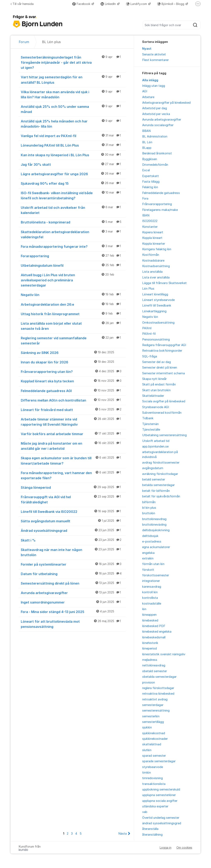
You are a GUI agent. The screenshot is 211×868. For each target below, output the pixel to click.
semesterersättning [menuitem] (156, 711)
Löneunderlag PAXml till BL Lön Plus (73, 145)
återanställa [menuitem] (150, 829)
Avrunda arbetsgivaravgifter (73, 593)
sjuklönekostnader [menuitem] (155, 739)
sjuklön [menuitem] (147, 727)
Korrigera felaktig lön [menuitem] (157, 249)
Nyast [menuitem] (147, 49)
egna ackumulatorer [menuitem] (156, 547)
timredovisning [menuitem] (152, 778)
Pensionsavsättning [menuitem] (156, 339)
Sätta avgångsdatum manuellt (73, 521)
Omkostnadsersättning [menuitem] (158, 323)
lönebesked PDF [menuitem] (154, 626)
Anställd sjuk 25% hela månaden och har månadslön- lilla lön (73, 124)
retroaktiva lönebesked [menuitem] (158, 694)
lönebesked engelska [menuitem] (157, 632)
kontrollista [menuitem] (150, 598)
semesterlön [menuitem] (151, 716)
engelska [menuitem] (148, 553)
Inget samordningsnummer (73, 602)
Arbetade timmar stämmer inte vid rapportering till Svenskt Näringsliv (73, 422)
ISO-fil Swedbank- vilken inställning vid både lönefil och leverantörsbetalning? (73, 195)
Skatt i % (73, 540)
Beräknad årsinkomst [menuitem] (157, 153)
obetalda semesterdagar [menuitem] (159, 677)
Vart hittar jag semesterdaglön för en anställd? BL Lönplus (73, 79)
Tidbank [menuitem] (148, 418)
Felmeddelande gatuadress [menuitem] (161, 193)
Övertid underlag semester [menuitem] (161, 818)
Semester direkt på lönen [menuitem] (160, 368)
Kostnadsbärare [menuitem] (153, 261)
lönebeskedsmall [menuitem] (154, 637)
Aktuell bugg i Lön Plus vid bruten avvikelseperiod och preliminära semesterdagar (73, 280)
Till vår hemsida (22, 4)
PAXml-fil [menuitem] (149, 334)
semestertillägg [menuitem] (153, 722)
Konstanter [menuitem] (150, 227)
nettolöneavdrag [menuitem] (154, 665)
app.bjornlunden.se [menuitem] (155, 446)
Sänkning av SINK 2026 (73, 352)
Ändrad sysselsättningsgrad (73, 530)
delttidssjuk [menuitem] (150, 536)
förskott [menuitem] (148, 570)
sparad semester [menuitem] (154, 756)
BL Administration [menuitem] (155, 136)
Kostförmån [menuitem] (151, 255)
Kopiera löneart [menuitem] (153, 232)
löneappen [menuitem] (149, 615)
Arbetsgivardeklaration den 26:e (73, 304)
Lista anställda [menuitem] (152, 272)
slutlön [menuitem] (147, 750)
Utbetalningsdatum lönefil (73, 265)
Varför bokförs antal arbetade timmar (73, 434)
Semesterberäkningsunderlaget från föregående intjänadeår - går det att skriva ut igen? (73, 62)
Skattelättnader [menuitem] (153, 396)
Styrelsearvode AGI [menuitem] (156, 407)
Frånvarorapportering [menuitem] (157, 204)
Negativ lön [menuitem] (150, 317)
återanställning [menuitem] (152, 835)
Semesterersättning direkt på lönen (73, 583)
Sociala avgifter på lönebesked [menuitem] (164, 401)
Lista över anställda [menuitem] (156, 277)
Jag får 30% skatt (73, 164)
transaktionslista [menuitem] (154, 784)
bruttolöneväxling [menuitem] (154, 525)
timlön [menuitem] (147, 773)
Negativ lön (73, 295)
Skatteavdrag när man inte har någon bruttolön (73, 552)
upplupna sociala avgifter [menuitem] (160, 801)
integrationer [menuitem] (151, 581)
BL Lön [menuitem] (147, 142)
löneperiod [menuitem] (149, 648)
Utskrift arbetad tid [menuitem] (156, 441)
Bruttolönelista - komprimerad (73, 222)
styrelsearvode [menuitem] (153, 767)
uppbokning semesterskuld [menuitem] (161, 789)
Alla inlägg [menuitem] (150, 80)
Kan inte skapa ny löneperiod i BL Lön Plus (73, 155)
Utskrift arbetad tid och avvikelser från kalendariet (73, 210)
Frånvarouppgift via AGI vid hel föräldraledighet (73, 499)
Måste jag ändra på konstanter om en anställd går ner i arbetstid (73, 446)
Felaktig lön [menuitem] (150, 187)
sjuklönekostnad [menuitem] (154, 733)
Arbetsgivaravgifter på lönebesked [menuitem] (166, 103)
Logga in (166, 847)
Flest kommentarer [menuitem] (155, 60)
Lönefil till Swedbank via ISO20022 (73, 511)
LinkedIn (109, 4)
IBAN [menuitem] (146, 215)
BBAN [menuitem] (146, 131)
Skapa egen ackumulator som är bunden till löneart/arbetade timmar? (73, 460)
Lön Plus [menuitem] (148, 289)
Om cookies (184, 847)
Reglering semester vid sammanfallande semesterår (73, 340)
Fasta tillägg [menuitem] (151, 182)
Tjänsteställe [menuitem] (151, 430)
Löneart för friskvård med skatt (73, 410)
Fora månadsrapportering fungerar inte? (73, 246)
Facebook (82, 4)
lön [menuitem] (144, 609)
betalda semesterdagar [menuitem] (158, 485)
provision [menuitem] (149, 682)
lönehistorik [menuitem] (150, 643)
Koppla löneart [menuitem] (152, 238)
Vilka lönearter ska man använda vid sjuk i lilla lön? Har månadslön (73, 94)
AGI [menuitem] (145, 91)
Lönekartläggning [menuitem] (154, 311)
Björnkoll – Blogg (171, 4)
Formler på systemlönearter (73, 564)
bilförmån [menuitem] (149, 502)
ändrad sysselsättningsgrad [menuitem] (162, 823)
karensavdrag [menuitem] (152, 587)
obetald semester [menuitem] (155, 671)
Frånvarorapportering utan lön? (73, 371)
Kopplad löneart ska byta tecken (73, 381)
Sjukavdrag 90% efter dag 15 (73, 183)
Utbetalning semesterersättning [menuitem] (164, 435)
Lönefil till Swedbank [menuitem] (157, 305)
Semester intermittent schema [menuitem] (164, 373)
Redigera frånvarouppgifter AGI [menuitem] (164, 345)
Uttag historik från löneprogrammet (73, 314)
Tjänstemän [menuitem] (150, 424)
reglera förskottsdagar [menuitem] (158, 688)
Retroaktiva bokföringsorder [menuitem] (162, 351)
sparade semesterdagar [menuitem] (159, 761)
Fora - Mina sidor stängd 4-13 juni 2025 (73, 612)
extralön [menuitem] (148, 558)
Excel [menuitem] (146, 170)
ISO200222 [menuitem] (150, 221)
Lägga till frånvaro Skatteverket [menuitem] (164, 283)
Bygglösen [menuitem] (150, 159)
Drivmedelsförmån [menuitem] (155, 165)
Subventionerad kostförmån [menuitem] (162, 413)
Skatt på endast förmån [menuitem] (159, 384)
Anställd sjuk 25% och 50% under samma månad (73, 109)
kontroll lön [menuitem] (150, 592)
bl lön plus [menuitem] (149, 508)
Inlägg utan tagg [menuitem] (154, 86)
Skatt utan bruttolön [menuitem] (156, 390)
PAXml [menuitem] (147, 328)
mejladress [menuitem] (150, 660)
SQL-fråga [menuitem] (150, 356)
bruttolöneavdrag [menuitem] (154, 519)
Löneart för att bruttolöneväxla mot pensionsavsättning (73, 624)
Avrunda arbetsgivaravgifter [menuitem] (162, 120)
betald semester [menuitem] (154, 479)
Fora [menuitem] (145, 199)
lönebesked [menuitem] (150, 620)
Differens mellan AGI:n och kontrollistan (73, 400)
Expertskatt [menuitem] (151, 176)
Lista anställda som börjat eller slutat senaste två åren (73, 326)
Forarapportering (73, 256)
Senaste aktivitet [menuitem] (154, 54)
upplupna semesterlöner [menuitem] (159, 795)
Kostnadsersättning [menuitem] (156, 266)
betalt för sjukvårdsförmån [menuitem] (161, 496)
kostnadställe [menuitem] (152, 604)
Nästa (122, 834)
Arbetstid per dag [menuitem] (155, 108)
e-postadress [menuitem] (152, 541)
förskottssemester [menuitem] (156, 575)
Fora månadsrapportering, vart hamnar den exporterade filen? (73, 475)
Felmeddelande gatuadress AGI (73, 391)
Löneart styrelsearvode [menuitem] (158, 300)
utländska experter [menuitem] (155, 806)
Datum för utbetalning (73, 574)
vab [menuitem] (145, 812)
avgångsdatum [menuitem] (153, 468)
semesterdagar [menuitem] (153, 705)
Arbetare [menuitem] (148, 97)
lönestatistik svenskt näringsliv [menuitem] (164, 654)
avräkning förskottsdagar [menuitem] (160, 474)
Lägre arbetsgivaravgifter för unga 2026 (73, 174)
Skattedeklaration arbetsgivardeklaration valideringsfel (73, 234)
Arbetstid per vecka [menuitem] (156, 114)
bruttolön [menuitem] (149, 513)
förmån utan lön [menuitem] (153, 564)
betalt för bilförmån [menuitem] (156, 491)
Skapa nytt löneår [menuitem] (154, 379)
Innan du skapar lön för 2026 (73, 362)
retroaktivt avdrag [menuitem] (155, 699)
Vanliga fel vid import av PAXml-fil (73, 136)
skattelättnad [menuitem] (152, 744)
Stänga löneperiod (73, 487)
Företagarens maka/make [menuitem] (160, 210)
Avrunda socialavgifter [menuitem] (158, 125)
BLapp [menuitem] (147, 148)
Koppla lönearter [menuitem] (154, 244)
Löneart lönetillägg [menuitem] (155, 294)
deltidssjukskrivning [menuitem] (156, 530)
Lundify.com (137, 4)
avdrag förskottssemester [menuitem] (161, 463)
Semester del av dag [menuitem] (156, 362)
